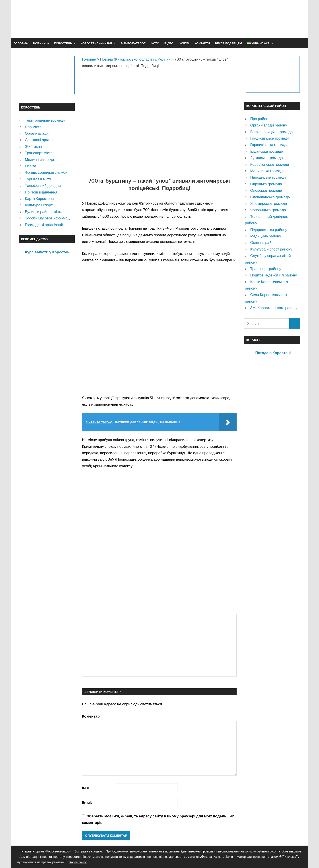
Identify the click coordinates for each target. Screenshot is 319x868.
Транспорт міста (39, 153)
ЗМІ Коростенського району (274, 308)
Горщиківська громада (269, 145)
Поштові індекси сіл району (273, 275)
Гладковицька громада (270, 138)
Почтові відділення (41, 192)
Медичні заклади (39, 159)
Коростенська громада (269, 164)
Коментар (91, 716)
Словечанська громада (270, 197)
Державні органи (39, 140)
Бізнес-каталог (133, 43)
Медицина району (266, 236)
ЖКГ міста (34, 146)
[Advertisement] (220, 19)
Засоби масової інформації (48, 218)
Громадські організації (44, 225)
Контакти (202, 43)
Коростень (63, 43)
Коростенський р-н (96, 43)
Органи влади (37, 133)
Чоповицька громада (268, 210)
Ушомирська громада (268, 203)
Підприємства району (269, 230)
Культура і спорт (39, 205)
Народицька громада (268, 177)
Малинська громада (267, 171)
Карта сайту (78, 862)
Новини (39, 43)
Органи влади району (268, 125)
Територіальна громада (45, 120)
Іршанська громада (267, 151)
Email (87, 802)
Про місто (33, 127)
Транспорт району (266, 269)
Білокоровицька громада (271, 132)
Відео (169, 43)
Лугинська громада (266, 158)
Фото (155, 43)
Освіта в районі (263, 242)
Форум (184, 43)
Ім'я (85, 788)
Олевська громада (266, 190)
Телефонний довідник (44, 185)
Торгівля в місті (38, 179)
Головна (21, 43)
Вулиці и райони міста (44, 212)
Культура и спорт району (271, 249)
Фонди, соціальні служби (46, 172)
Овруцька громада (266, 184)
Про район (259, 119)
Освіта (30, 166)
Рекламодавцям (229, 43)
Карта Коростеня (39, 198)
